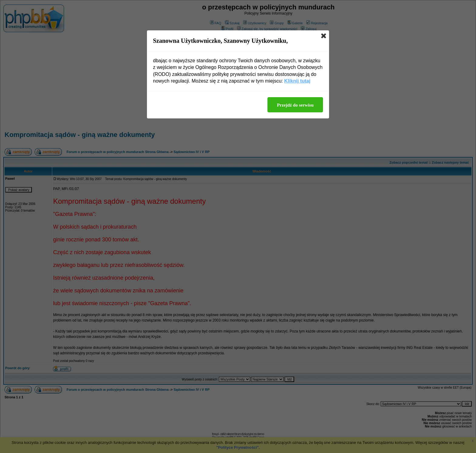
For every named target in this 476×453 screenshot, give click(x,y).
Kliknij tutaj (297, 81)
